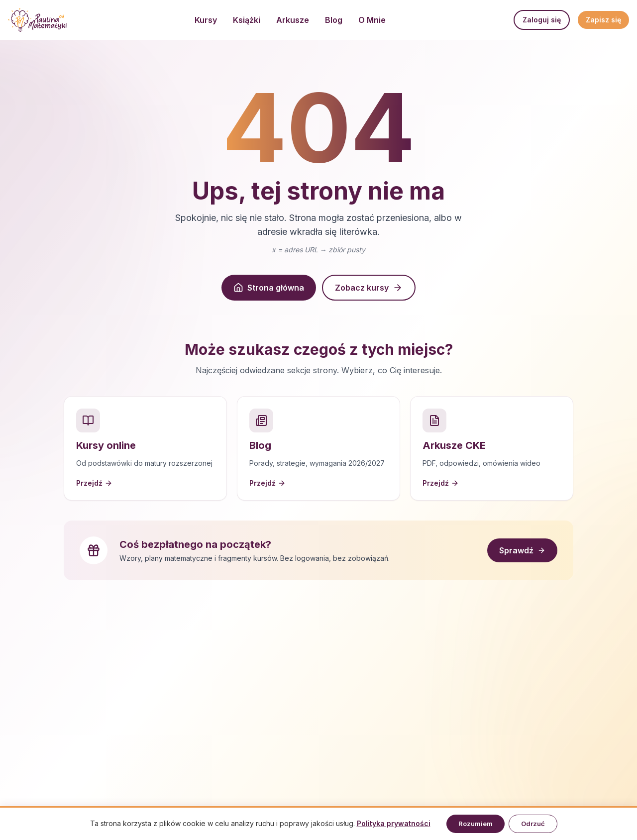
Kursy (206, 20)
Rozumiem (476, 824)
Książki (247, 20)
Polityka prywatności (394, 823)
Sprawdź (522, 550)
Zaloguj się (542, 20)
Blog (334, 20)
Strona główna (269, 288)
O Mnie (372, 20)
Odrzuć (533, 824)
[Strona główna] (37, 20)
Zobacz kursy (369, 288)
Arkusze (293, 20)
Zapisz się (603, 20)
